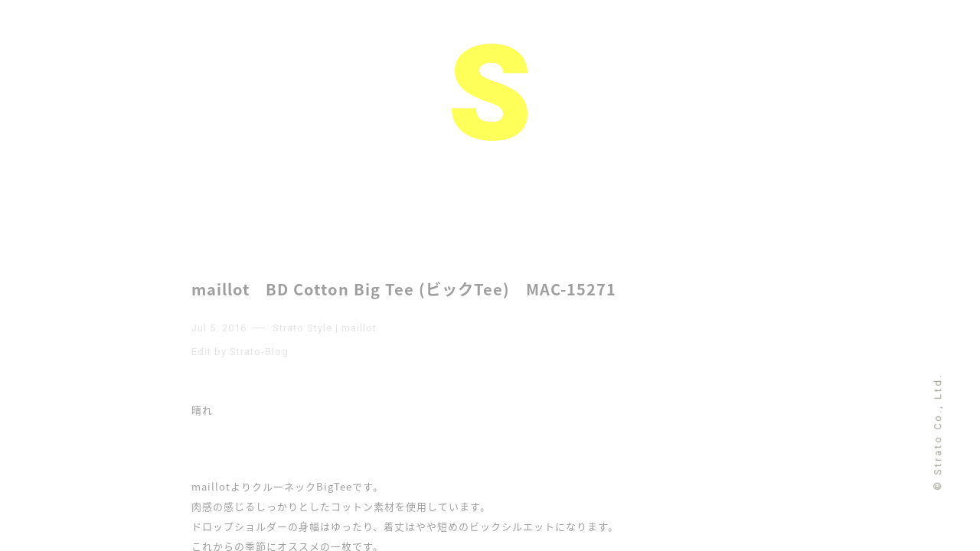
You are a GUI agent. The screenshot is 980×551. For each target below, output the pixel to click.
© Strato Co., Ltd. (938, 431)
